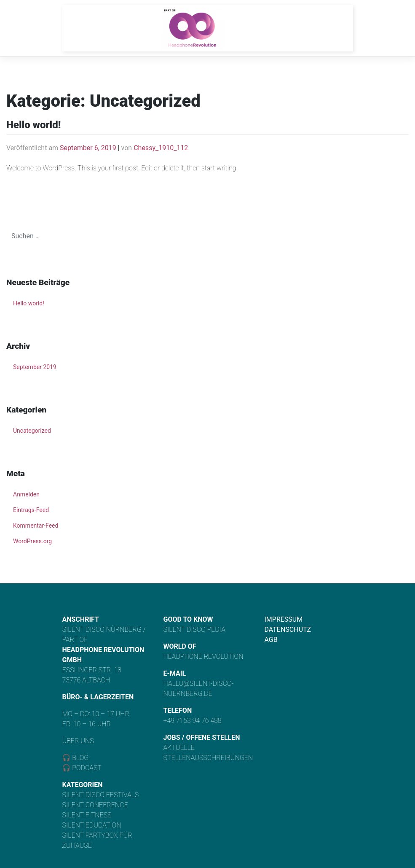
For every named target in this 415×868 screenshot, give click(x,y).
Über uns (78, 741)
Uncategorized (32, 431)
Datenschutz (288, 629)
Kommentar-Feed (36, 526)
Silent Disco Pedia (194, 629)
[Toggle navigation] (333, 28)
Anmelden (26, 494)
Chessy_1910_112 (161, 148)
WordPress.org (32, 541)
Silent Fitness (87, 815)
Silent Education (92, 825)
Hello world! (33, 125)
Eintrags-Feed (31, 510)
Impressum (284, 619)
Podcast (87, 768)
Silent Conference (95, 805)
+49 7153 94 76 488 (193, 721)
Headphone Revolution (203, 656)
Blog (79, 758)
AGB (271, 640)
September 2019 (35, 367)
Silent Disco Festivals (101, 795)
